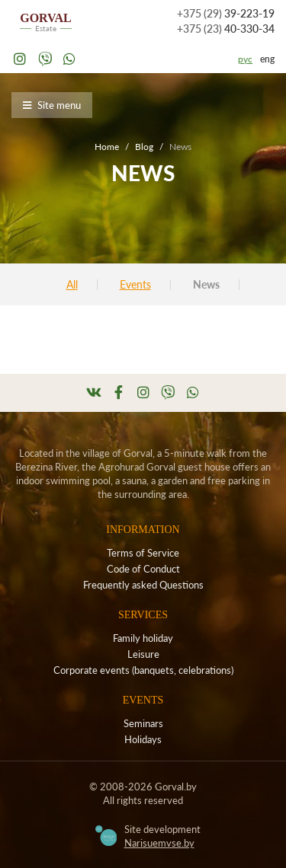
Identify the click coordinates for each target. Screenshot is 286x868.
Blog (144, 147)
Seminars (143, 723)
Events (135, 285)
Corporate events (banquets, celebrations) (143, 670)
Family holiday (143, 638)
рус (245, 59)
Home (107, 147)
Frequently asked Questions (143, 585)
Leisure (143, 654)
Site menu (52, 105)
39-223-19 (226, 13)
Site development (162, 836)
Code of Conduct (143, 569)
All (72, 285)
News (206, 285)
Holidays (143, 739)
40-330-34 (226, 29)
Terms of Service (143, 553)
